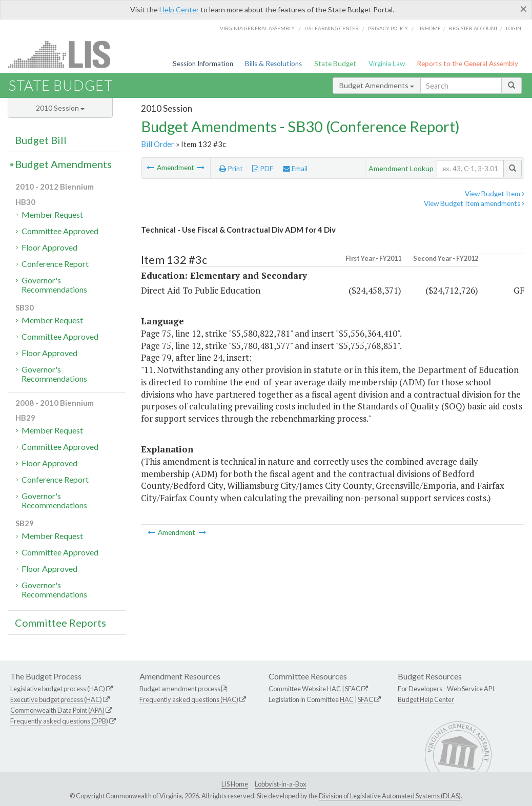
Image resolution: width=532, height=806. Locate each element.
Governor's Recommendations (54, 285)
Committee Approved (60, 231)
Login (514, 28)
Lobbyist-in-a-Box (280, 784)
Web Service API (470, 689)
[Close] (524, 9)
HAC (334, 689)
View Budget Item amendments (474, 203)
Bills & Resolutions (273, 64)
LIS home (429, 28)
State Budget (335, 64)
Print (231, 169)
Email (295, 169)
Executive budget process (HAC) (56, 699)
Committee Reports (60, 623)
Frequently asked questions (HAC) (189, 699)
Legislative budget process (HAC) (58, 689)
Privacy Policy (388, 28)
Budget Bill (41, 140)
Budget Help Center (426, 699)
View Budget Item (495, 194)
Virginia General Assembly (257, 28)
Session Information (203, 64)
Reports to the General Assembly (467, 64)
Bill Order (158, 144)
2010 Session (60, 108)
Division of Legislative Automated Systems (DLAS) (390, 796)
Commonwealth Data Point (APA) (57, 710)
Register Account (473, 28)
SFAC (353, 689)
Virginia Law (387, 64)
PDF (263, 169)
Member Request (52, 214)
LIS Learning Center (332, 28)
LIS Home (235, 784)
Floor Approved (49, 247)
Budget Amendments (377, 85)
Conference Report (55, 264)
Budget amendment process (180, 689)
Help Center (179, 9)
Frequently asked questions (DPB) (59, 721)
